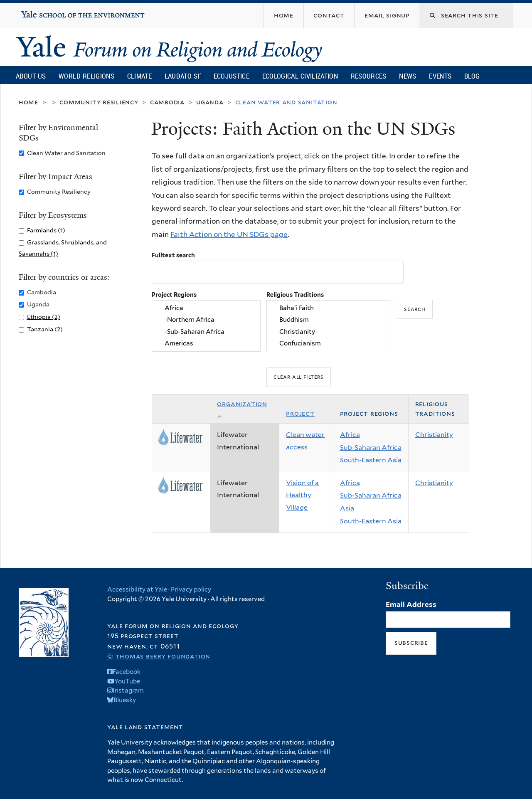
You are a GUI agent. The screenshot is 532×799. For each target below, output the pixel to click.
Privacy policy (191, 589)
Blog (472, 76)
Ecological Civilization (300, 76)
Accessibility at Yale (137, 589)
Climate (139, 76)
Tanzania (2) (45, 329)
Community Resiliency (99, 102)
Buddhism (329, 320)
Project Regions (174, 295)
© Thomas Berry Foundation (159, 656)
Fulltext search (173, 255)
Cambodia (167, 102)
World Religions (86, 76)
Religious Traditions (295, 295)
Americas (206, 343)
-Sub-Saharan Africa (206, 332)
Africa (206, 308)
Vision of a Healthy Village (302, 495)
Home (28, 102)
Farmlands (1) (46, 230)
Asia (347, 508)
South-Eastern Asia (371, 460)
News (408, 76)
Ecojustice (232, 76)
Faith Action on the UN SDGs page (229, 234)
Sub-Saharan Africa (371, 448)
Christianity (329, 332)
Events (440, 76)
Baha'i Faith (329, 308)
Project (300, 413)
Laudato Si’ (183, 76)
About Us (31, 76)
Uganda (210, 102)
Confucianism (329, 343)
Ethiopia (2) (44, 317)
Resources (369, 76)
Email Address (411, 604)
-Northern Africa (206, 320)
